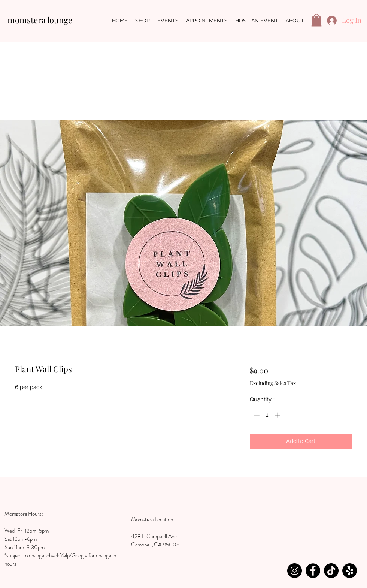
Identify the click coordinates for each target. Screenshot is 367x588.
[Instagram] (295, 571)
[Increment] (278, 415)
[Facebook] (313, 571)
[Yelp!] (350, 571)
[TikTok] (331, 571)
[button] (316, 20)
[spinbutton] (267, 415)
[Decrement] (256, 415)
